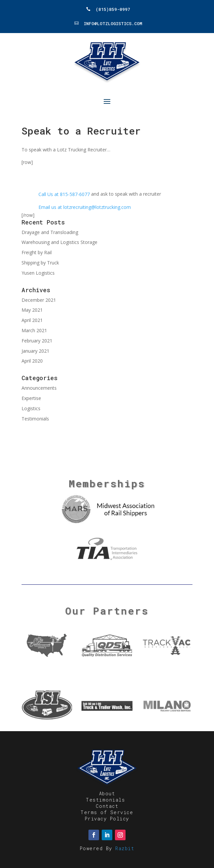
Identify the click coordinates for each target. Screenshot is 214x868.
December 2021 (39, 300)
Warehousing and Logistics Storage (59, 242)
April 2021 (32, 320)
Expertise (31, 398)
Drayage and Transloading (50, 232)
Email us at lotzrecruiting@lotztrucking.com (85, 207)
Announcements (39, 388)
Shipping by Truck (40, 263)
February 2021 (37, 341)
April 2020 (32, 361)
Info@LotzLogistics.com (113, 23)
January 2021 (35, 351)
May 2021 (32, 310)
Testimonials (35, 419)
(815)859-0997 (113, 9)
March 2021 (34, 330)
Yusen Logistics (38, 273)
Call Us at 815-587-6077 (64, 194)
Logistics (31, 408)
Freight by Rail (37, 252)
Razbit (125, 848)
